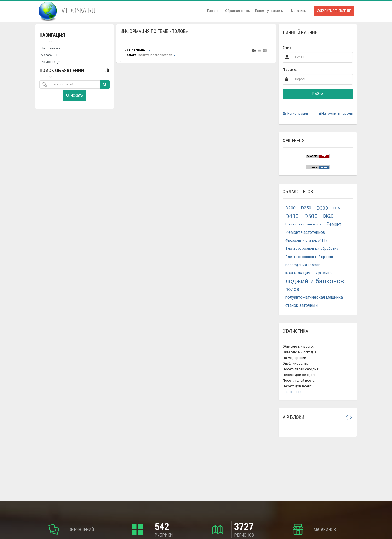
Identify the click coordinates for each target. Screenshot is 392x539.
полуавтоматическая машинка (314, 297)
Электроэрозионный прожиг (309, 257)
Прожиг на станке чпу (303, 224)
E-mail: (289, 48)
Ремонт (334, 224)
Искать (75, 95)
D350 (337, 208)
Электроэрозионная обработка (312, 249)
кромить (324, 273)
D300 (322, 208)
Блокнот (213, 11)
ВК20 (328, 216)
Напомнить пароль (336, 113)
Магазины (299, 11)
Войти (318, 94)
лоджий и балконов (315, 281)
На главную (50, 48)
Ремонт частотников (305, 232)
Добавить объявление (334, 11)
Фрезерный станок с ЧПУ (306, 240)
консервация (298, 273)
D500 (311, 216)
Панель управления (270, 11)
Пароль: (290, 70)
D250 (306, 208)
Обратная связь (237, 11)
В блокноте (292, 392)
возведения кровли (303, 265)
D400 (292, 216)
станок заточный (301, 305)
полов (292, 289)
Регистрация (51, 62)
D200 (290, 208)
